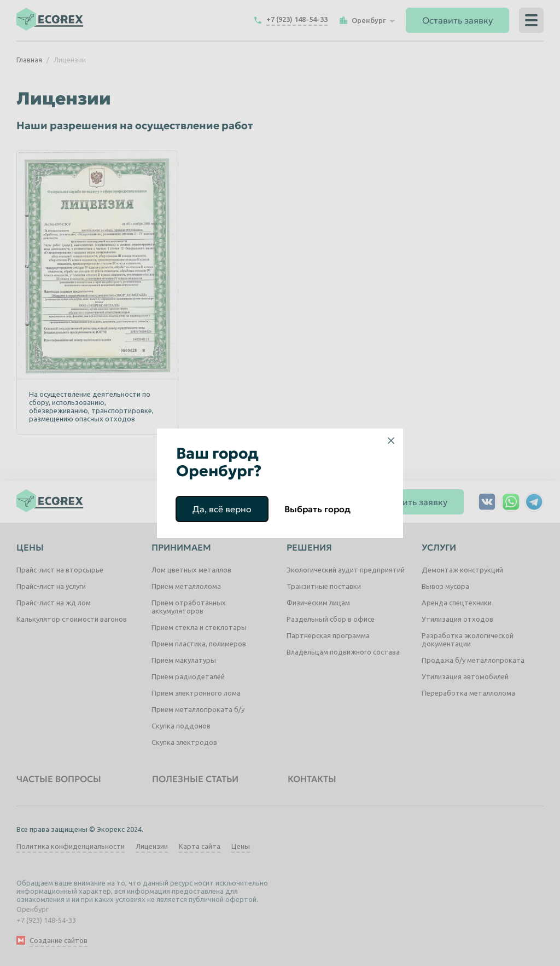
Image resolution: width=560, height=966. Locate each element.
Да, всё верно (222, 509)
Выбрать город (317, 509)
